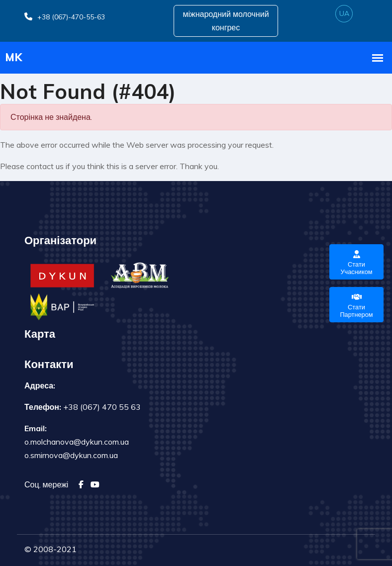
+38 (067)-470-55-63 (65, 17)
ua (344, 13)
